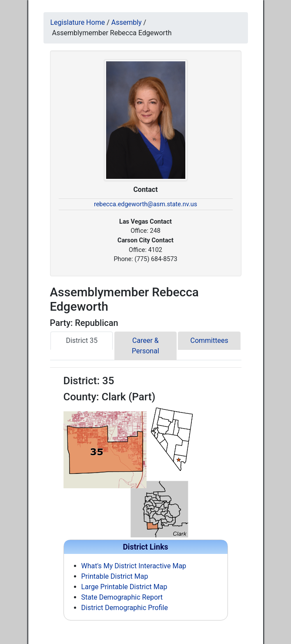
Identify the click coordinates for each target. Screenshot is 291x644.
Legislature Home (78, 22)
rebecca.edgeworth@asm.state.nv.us (145, 204)
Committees (209, 340)
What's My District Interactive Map (134, 566)
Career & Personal (145, 346)
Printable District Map (115, 576)
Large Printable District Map (124, 587)
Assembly (127, 22)
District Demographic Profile (125, 608)
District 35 (82, 340)
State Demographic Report (122, 597)
